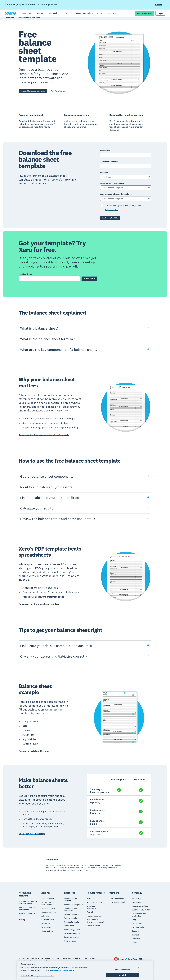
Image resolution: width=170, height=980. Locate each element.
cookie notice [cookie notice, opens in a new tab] (56, 970)
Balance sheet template (29, 20)
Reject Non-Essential (122, 969)
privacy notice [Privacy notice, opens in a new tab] (68, 970)
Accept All (122, 975)
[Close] (150, 964)
